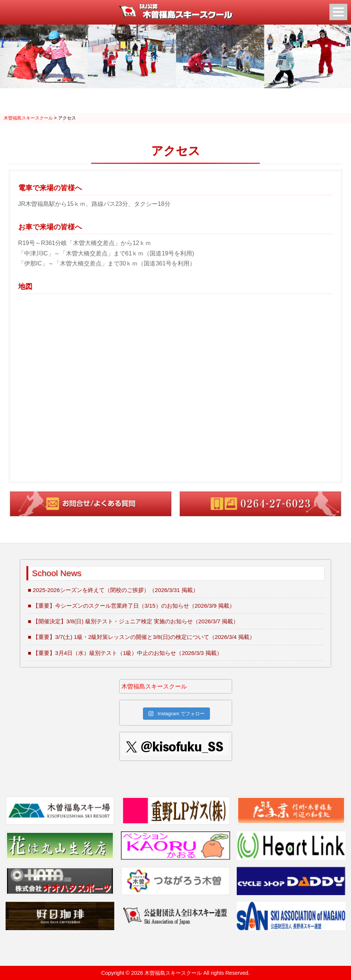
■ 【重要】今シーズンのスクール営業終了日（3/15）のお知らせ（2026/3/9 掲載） (131, 606)
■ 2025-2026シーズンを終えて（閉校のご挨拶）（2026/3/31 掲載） (113, 590)
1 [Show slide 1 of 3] (166, 102)
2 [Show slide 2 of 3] (176, 102)
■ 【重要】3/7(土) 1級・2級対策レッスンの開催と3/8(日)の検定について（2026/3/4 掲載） (141, 637)
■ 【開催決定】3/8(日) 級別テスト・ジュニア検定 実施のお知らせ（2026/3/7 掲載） (133, 621)
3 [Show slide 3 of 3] (185, 102)
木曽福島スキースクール (154, 686)
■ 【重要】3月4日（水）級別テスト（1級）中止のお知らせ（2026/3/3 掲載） (125, 653)
